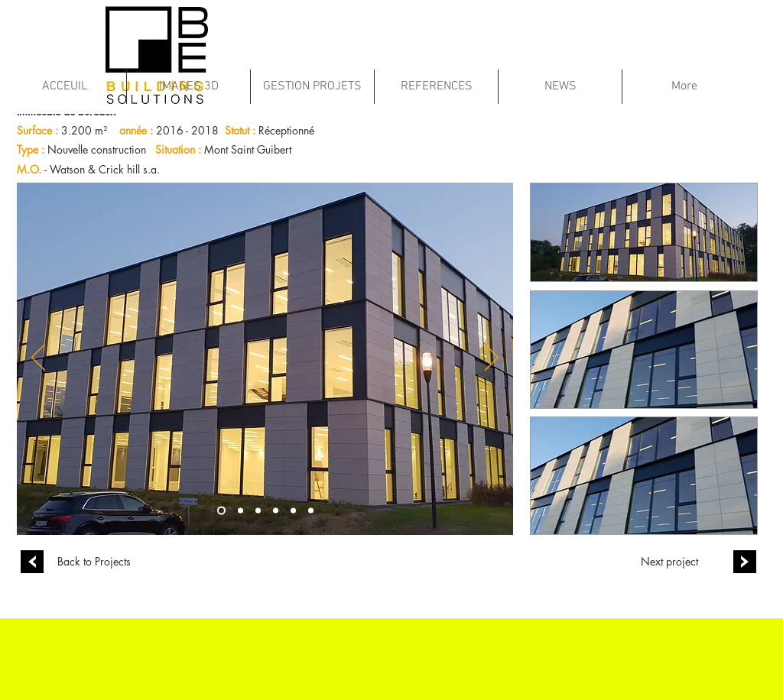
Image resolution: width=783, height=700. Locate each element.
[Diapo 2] (276, 510)
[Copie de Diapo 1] (240, 510)
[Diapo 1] (221, 510)
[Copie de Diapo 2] (293, 510)
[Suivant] (492, 358)
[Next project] (669, 562)
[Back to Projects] (94, 562)
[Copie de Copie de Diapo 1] (258, 510)
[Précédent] (38, 358)
